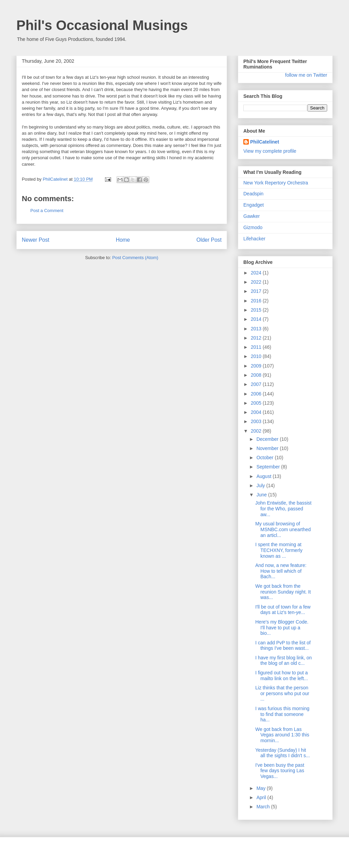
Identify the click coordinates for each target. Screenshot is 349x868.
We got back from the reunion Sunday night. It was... (283, 592)
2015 (257, 310)
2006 (257, 394)
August (264, 476)
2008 (257, 375)
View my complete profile (270, 151)
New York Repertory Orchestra (276, 183)
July (261, 485)
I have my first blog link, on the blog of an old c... (284, 661)
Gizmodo (253, 227)
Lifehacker (254, 239)
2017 (257, 291)
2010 (257, 356)
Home (123, 240)
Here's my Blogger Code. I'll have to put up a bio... (282, 628)
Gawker (252, 216)
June (262, 495)
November (268, 448)
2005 (257, 403)
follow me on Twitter (306, 75)
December (268, 439)
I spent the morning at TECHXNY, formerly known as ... (279, 550)
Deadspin (253, 194)
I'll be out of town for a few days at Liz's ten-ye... (283, 610)
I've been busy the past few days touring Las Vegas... (280, 771)
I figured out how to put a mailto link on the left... (282, 676)
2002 (257, 431)
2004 (257, 412)
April (262, 797)
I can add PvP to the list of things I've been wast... (283, 646)
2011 (257, 347)
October (265, 458)
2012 (257, 338)
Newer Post (36, 240)
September (269, 467)
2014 (257, 319)
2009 (257, 366)
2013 (257, 329)
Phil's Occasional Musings (102, 25)
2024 (257, 273)
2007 (257, 384)
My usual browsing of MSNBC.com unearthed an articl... (283, 529)
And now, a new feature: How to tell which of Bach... (281, 571)
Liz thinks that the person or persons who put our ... (282, 693)
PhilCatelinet (265, 142)
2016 (257, 301)
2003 (257, 421)
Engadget (254, 205)
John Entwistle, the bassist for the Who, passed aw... (283, 509)
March (264, 807)
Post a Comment (47, 211)
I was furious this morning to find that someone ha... (282, 714)
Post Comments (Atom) (135, 258)
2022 (257, 282)
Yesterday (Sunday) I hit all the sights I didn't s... (283, 753)
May (261, 788)
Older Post (209, 240)
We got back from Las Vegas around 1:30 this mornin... (282, 735)
